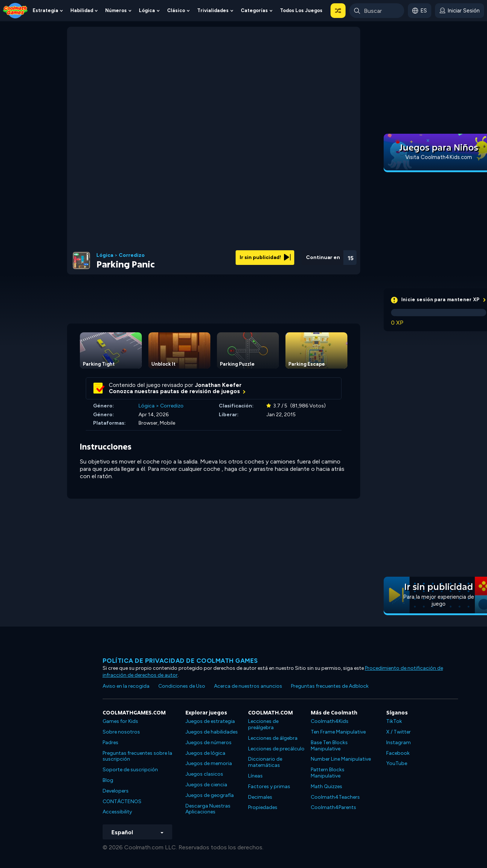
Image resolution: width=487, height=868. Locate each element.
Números (116, 10)
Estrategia (45, 10)
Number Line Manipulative (341, 759)
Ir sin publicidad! (265, 257)
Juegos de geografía (210, 795)
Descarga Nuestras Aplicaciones (208, 809)
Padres (110, 743)
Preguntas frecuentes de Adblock (330, 686)
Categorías (254, 10)
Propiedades (263, 807)
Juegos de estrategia (210, 721)
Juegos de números (209, 743)
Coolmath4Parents (333, 807)
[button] (338, 11)
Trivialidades (213, 10)
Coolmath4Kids (330, 721)
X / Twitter (399, 732)
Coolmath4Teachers (335, 797)
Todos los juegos (301, 10)
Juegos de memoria (209, 763)
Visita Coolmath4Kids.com (439, 157)
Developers (116, 791)
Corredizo (132, 255)
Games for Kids (120, 721)
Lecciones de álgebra (273, 738)
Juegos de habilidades (212, 732)
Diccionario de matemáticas (265, 762)
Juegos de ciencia (206, 785)
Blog (108, 780)
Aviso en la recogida (126, 686)
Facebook (398, 753)
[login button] (460, 11)
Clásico (176, 10)
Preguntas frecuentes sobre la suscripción (137, 756)
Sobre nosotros (121, 732)
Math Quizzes (326, 786)
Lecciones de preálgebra (263, 724)
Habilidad (82, 10)
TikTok (394, 721)
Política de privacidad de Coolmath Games (180, 661)
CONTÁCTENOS (122, 801)
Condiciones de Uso (182, 686)
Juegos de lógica (205, 753)
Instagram (399, 743)
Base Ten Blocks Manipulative (329, 746)
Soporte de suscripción (130, 770)
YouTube (397, 763)
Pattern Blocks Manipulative (328, 773)
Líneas (255, 776)
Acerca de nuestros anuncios (248, 686)
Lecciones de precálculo (276, 749)
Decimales (260, 797)
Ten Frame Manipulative (338, 732)
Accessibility (117, 812)
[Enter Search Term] (377, 11)
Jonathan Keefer (218, 385)
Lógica (147, 10)
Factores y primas (269, 786)
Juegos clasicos (204, 774)
